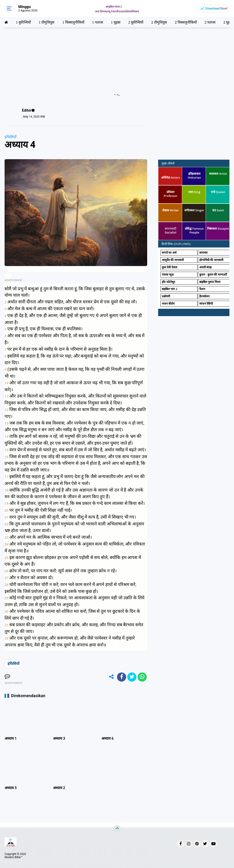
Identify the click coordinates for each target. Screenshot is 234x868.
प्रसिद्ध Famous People (194, 230)
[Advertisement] (117, 64)
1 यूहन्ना (116, 22)
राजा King (194, 192)
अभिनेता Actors (170, 177)
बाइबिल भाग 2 (170, 289)
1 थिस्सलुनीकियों (73, 22)
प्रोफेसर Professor (170, 194)
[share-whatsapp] (142, 677)
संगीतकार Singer (194, 210)
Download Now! (217, 8)
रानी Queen (218, 192)
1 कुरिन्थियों (23, 22)
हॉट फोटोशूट (169, 282)
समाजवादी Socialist (171, 230)
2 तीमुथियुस (159, 22)
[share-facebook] (122, 677)
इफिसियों (11, 137)
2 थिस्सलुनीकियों (186, 22)
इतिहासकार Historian (194, 176)
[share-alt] (111, 677)
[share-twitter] (132, 677)
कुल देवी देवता (169, 267)
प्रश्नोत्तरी (166, 296)
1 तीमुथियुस (47, 22)
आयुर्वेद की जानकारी (173, 260)
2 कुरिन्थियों (136, 22)
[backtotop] (117, 829)
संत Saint (218, 210)
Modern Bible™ (13, 857)
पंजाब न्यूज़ (168, 274)
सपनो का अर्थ (169, 253)
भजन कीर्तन (168, 304)
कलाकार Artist (218, 174)
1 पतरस (98, 22)
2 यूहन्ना (229, 22)
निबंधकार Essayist (218, 228)
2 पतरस (210, 22)
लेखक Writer (171, 210)
